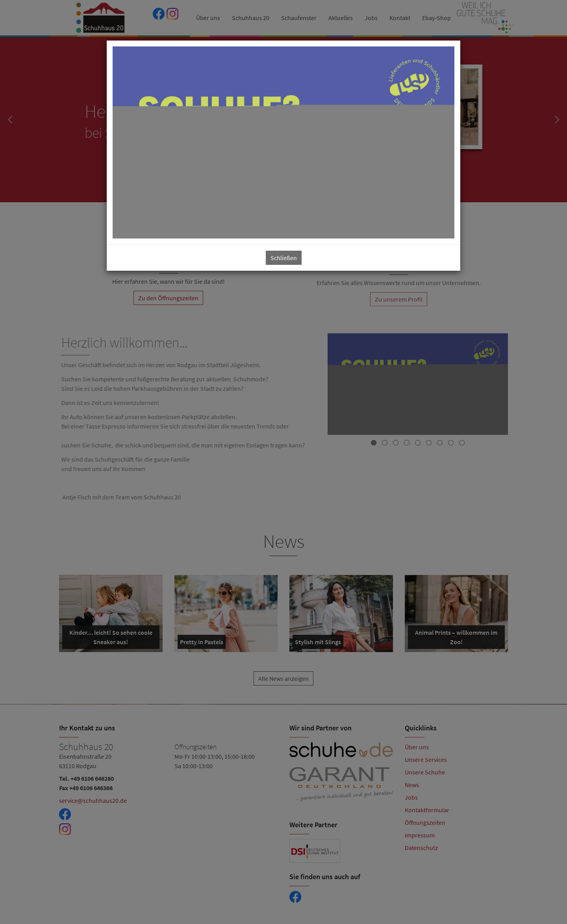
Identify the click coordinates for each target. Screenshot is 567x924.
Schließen (284, 258)
